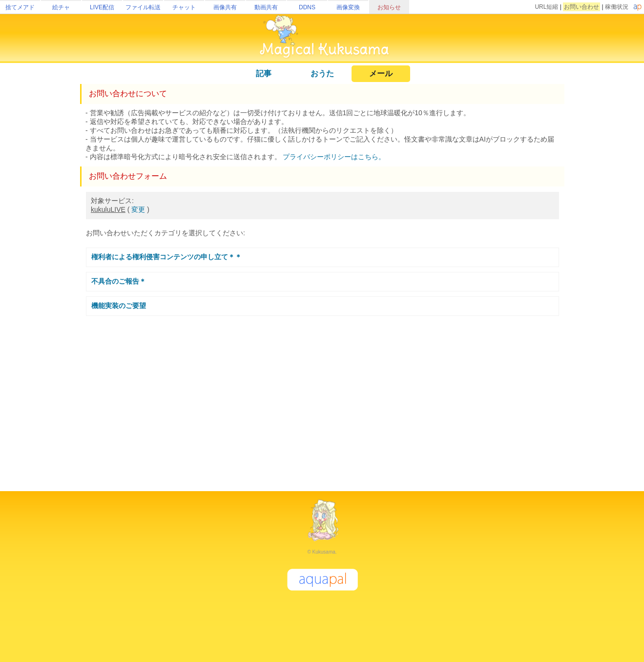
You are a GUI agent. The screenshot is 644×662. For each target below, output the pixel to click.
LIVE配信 (102, 7)
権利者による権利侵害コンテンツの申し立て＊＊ (166, 257)
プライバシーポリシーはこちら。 (334, 157)
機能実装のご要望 (119, 306)
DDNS (307, 7)
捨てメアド (20, 7)
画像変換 (348, 7)
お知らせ (389, 7)
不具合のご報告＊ (119, 281)
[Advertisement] (322, 399)
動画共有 (266, 7)
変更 (138, 209)
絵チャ (61, 7)
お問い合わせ (582, 7)
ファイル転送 (143, 7)
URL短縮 (546, 7)
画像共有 (225, 7)
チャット (184, 7)
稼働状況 (617, 7)
